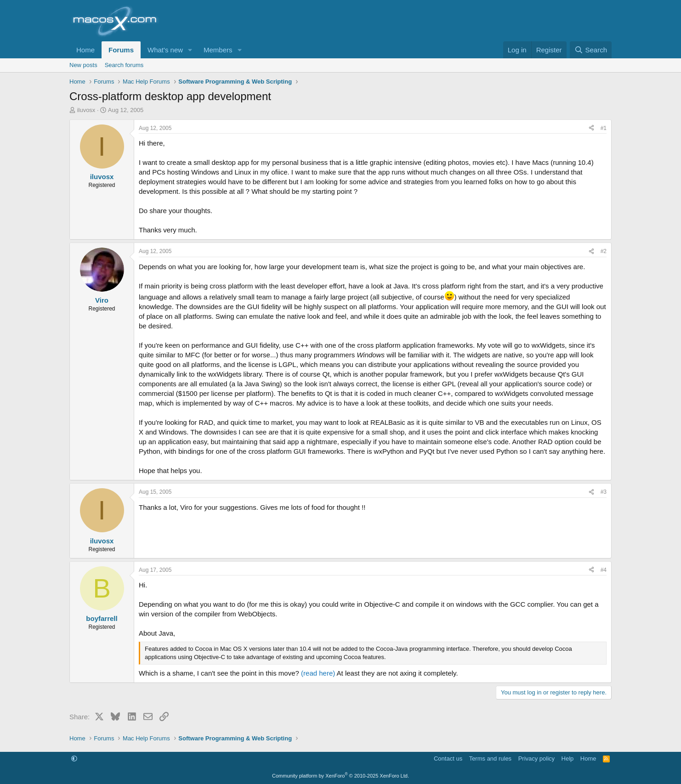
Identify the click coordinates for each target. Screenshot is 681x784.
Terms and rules (490, 759)
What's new (165, 50)
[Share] (591, 128)
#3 (604, 492)
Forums (121, 50)
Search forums (124, 65)
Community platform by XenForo (340, 776)
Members (218, 50)
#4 (604, 570)
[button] (190, 50)
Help (568, 759)
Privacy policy (536, 759)
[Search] (591, 50)
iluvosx (86, 110)
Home (85, 50)
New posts (83, 65)
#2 (604, 251)
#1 (604, 128)
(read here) (318, 673)
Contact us (448, 759)
